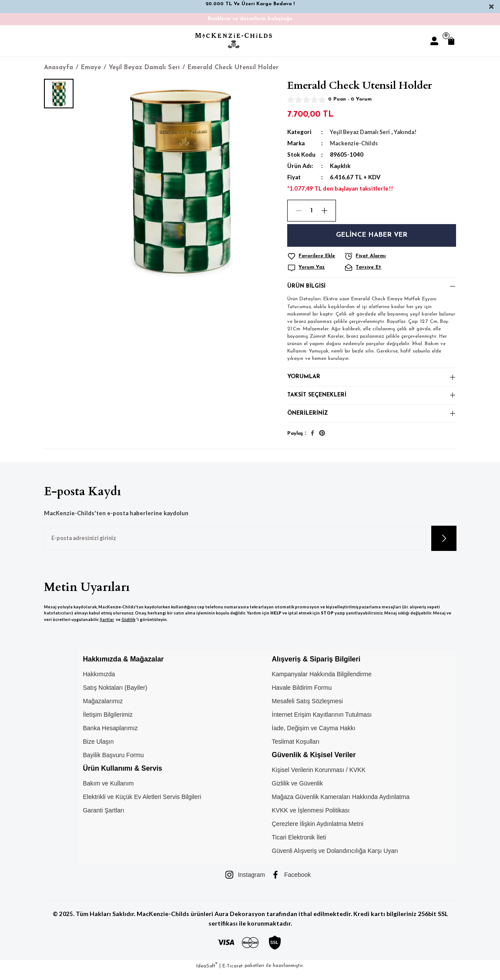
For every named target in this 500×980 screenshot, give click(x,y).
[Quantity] (312, 211)
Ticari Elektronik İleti (299, 846)
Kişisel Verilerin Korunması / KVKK (319, 778)
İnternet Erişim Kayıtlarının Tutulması (322, 723)
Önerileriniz (308, 421)
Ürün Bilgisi (307, 287)
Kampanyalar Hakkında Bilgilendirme (322, 682)
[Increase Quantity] (328, 211)
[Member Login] (434, 41)
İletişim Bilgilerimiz (107, 723)
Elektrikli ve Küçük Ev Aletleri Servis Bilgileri (142, 805)
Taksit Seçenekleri (318, 400)
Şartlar (107, 627)
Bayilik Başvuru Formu (113, 763)
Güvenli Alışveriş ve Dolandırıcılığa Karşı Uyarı (335, 859)
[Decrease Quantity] (295, 211)
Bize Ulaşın (98, 750)
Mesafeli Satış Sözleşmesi (307, 709)
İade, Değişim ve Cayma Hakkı (314, 736)
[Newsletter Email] (235, 546)
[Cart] (451, 41)
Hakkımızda (99, 682)
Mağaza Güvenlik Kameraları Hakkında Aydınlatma (341, 805)
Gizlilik (128, 627)
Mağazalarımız (103, 709)
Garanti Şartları (103, 819)
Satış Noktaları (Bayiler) (115, 696)
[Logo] (234, 41)
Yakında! (408, 132)
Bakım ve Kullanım (108, 792)
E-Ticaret (233, 974)
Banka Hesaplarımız (110, 736)
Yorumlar (304, 380)
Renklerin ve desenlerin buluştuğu (250, 19)
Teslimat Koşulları (296, 750)
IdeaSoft (207, 974)
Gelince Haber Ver (372, 235)
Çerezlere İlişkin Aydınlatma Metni (318, 832)
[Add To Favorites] (314, 256)
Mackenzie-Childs (355, 143)
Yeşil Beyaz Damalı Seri (361, 132)
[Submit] (444, 546)
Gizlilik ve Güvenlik (297, 792)
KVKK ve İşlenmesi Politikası (311, 819)
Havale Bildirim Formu (302, 696)
